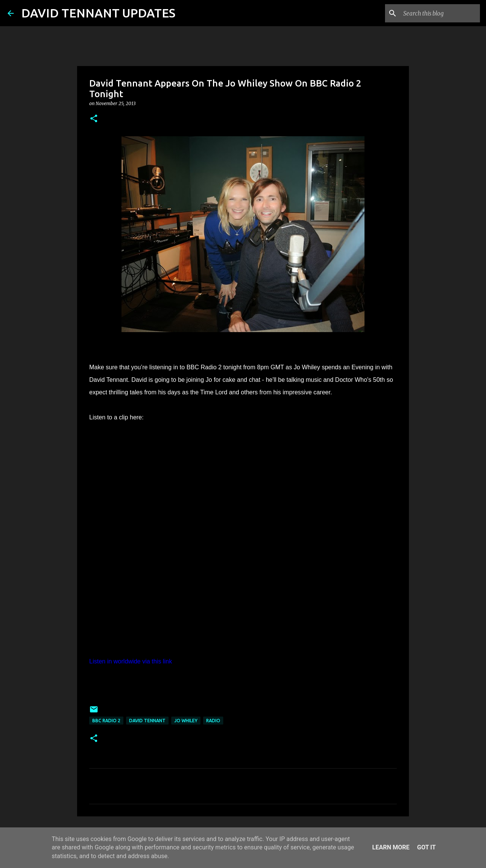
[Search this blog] (440, 13)
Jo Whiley (186, 721)
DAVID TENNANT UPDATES (98, 13)
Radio (213, 721)
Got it (426, 847)
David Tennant (147, 721)
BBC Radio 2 (106, 721)
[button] (94, 119)
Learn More (391, 847)
